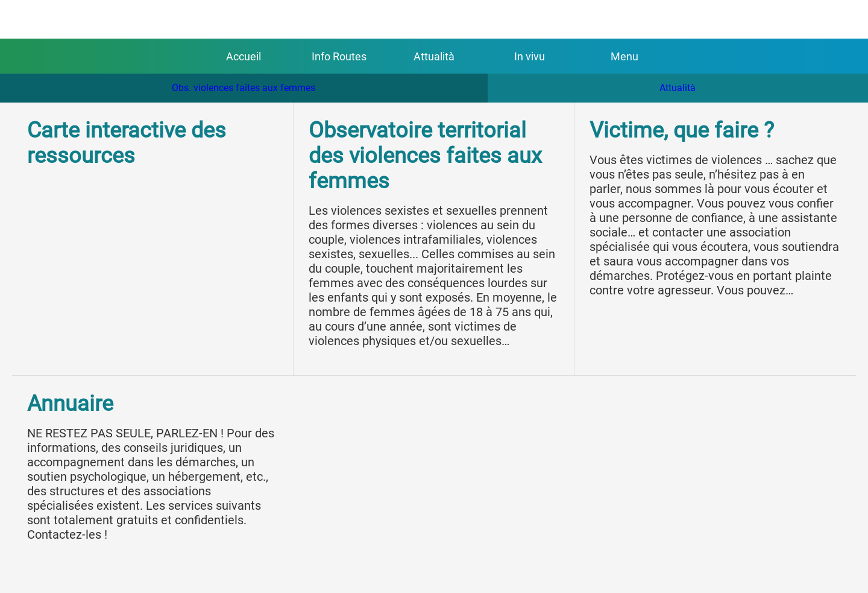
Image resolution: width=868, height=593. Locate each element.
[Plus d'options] (624, 56)
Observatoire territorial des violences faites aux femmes (425, 156)
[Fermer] (24, 19)
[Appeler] (844, 19)
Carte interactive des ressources (127, 143)
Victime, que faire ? (682, 130)
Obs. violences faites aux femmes (244, 88)
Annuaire (70, 404)
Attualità (678, 88)
